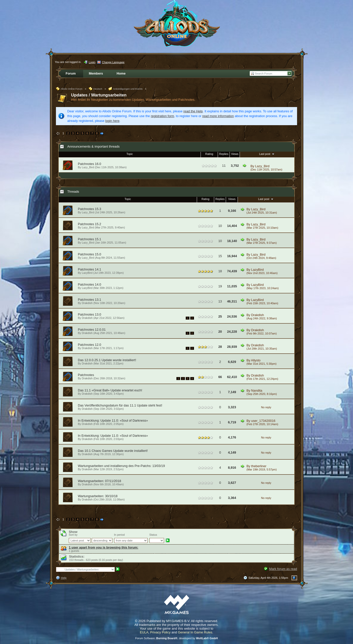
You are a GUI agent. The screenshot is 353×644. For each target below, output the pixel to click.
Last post (267, 154)
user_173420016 (263, 421)
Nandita (257, 391)
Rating (209, 154)
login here (112, 121)
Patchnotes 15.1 (90, 239)
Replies (224, 154)
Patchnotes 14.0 (90, 284)
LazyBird (87, 273)
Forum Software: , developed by (177, 638)
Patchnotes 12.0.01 (92, 330)
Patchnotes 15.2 (90, 224)
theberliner (259, 466)
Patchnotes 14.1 (90, 269)
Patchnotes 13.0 (90, 314)
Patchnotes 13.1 (90, 300)
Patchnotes (86, 375)
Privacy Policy (160, 632)
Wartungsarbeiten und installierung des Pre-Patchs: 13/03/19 (121, 466)
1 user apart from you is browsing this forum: (104, 547)
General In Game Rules (195, 632)
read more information (218, 116)
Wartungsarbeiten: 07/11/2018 (100, 481)
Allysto (256, 360)
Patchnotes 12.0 (90, 345)
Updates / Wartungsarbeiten (99, 95)
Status (153, 535)
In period (119, 535)
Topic (130, 154)
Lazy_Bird (262, 166)
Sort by (73, 535)
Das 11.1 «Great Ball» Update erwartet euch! (110, 390)
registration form (163, 116)
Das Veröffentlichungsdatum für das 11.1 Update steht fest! (120, 405)
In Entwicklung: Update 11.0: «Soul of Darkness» (113, 420)
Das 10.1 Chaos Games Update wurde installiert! (113, 451)
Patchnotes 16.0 (90, 164)
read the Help (193, 111)
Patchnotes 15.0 (90, 254)
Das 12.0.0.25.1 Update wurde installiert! (107, 360)
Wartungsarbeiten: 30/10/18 (98, 496)
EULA (144, 632)
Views (235, 154)
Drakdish (87, 303)
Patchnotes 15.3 (90, 209)
